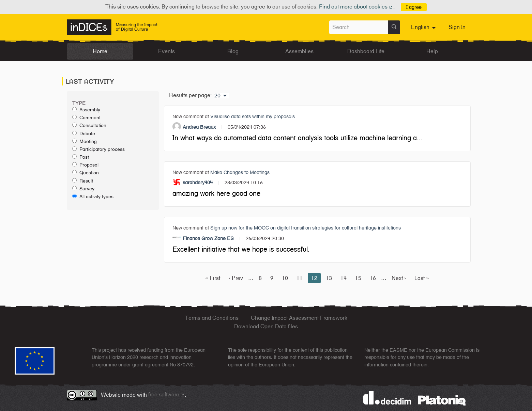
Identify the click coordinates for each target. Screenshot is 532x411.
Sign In (457, 27)
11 (300, 278)
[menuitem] (424, 27)
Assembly (86, 110)
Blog (233, 51)
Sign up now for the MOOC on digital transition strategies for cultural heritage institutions (306, 228)
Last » (422, 278)
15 (358, 278)
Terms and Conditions (212, 318)
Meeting (85, 141)
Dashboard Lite (366, 51)
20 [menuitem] (217, 96)
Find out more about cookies (356, 7)
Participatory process (98, 149)
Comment (86, 117)
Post (81, 157)
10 (285, 278)
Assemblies (299, 51)
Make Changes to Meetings (240, 172)
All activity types (93, 196)
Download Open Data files (266, 326)
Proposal (85, 165)
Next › (399, 278)
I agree (414, 7)
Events (166, 51)
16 (373, 278)
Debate (84, 133)
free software (167, 394)
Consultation (89, 125)
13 (329, 278)
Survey (83, 189)
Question (86, 173)
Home (100, 51)
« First (213, 278)
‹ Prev (236, 278)
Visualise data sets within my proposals (253, 116)
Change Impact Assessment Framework (299, 318)
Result (83, 181)
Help (432, 51)
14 (344, 278)
